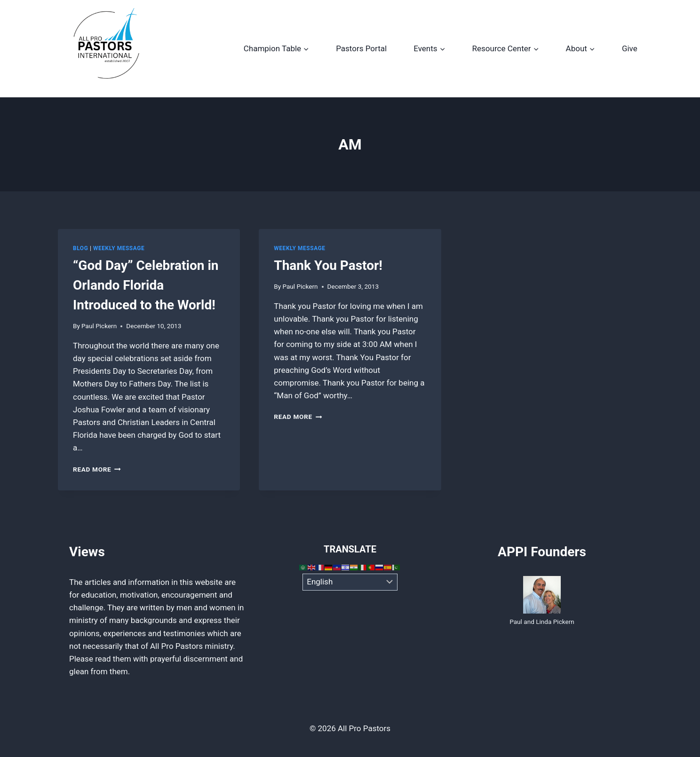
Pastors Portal (361, 48)
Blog (80, 248)
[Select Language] (350, 582)
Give (630, 48)
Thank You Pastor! (328, 265)
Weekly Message (119, 248)
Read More (97, 469)
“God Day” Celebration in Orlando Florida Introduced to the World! (146, 285)
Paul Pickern (99, 326)
